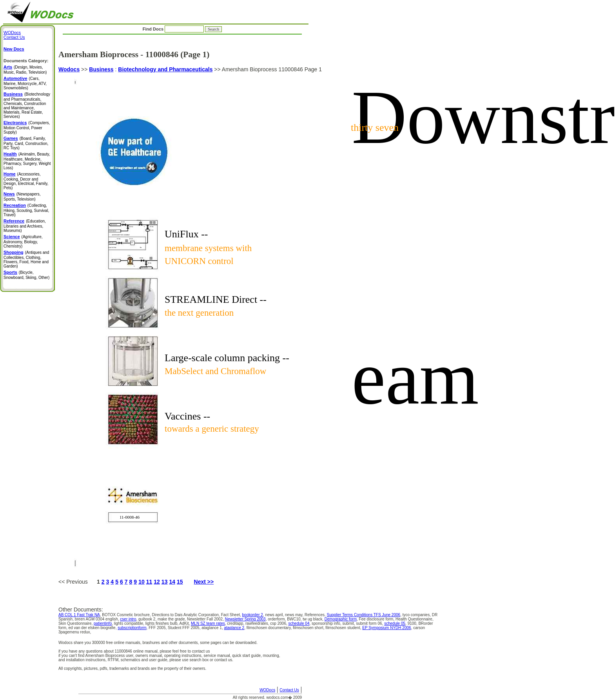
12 (157, 582)
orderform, (277, 619)
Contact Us (289, 690)
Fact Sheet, (232, 615)
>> (84, 69)
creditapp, (236, 623)
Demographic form (341, 619)
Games (11, 138)
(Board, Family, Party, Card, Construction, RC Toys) (26, 143)
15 (180, 582)
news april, (275, 615)
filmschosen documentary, (270, 628)
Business (101, 69)
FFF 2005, (158, 628)
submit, (349, 623)
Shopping (14, 252)
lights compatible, (130, 623)
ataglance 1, (213, 628)
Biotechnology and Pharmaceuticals (165, 69)
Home (10, 174)
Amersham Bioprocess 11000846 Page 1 (250, 319)
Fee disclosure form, (377, 619)
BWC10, (295, 619)
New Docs (14, 49)
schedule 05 (395, 623)
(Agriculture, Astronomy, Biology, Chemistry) (23, 241)
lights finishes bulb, (162, 623)
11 (149, 582)
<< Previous (78, 582)
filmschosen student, (344, 628)
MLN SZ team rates (208, 623)
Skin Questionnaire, (76, 623)
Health (10, 154)
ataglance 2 (234, 628)
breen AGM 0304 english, (98, 619)
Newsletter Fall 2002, (206, 619)
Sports (10, 272)
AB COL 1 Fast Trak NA (79, 615)
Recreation (15, 205)
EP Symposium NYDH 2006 (386, 628)
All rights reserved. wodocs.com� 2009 (267, 697)
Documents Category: (26, 61)
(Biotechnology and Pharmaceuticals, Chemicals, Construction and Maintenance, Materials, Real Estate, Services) (27, 105)
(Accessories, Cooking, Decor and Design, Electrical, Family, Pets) (26, 181)
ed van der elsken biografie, (93, 628)
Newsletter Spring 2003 (245, 619)
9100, (413, 623)
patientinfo (103, 623)
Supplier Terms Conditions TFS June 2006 (364, 615)
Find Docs (182, 29)
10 (142, 582)
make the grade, (172, 619)
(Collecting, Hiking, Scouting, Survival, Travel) (26, 210)
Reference (14, 221)
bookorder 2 (253, 615)
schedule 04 (299, 623)
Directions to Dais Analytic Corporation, (186, 615)
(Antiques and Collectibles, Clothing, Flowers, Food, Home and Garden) (26, 259)
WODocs (267, 690)
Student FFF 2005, (185, 628)
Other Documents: (81, 610)
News (9, 194)
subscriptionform (132, 628)
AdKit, (185, 623)
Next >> (204, 582)
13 (165, 582)
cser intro (128, 619)
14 (172, 582)
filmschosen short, (309, 628)
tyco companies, (417, 615)
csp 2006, (279, 623)
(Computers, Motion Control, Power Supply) (27, 128)
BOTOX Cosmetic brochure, (127, 615)
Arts (8, 67)
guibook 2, (148, 619)
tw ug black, (314, 619)
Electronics (15, 123)
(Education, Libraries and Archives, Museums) (25, 226)
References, (316, 615)
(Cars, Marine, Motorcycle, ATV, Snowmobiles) (25, 83)
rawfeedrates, (258, 623)
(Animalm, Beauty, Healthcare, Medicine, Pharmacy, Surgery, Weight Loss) (27, 161)
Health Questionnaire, (415, 619)
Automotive (15, 78)
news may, (295, 615)
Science (12, 237)
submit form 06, (370, 623)
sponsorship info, (327, 623)
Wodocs (69, 69)
